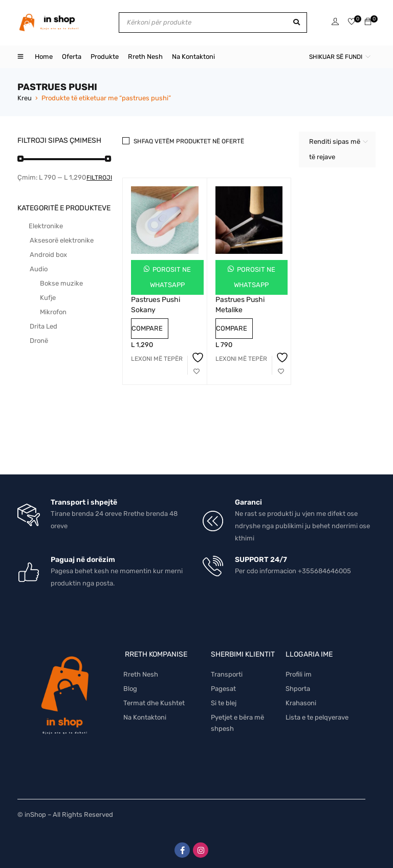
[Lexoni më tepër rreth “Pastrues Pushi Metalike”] (241, 359)
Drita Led (43, 326)
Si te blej (224, 703)
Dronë (39, 341)
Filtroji (99, 178)
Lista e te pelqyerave (317, 717)
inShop (35, 815)
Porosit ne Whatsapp (170, 277)
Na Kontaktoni (145, 717)
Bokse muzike (61, 283)
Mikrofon (53, 312)
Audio (39, 269)
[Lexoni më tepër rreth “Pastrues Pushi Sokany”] (157, 359)
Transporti (227, 674)
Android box (48, 255)
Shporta (298, 689)
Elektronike (46, 226)
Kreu (25, 98)
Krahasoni (301, 703)
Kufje (48, 298)
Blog (130, 689)
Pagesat (223, 689)
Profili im (299, 674)
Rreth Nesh (141, 674)
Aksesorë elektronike (62, 240)
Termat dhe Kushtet (154, 703)
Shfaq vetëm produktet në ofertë (189, 141)
